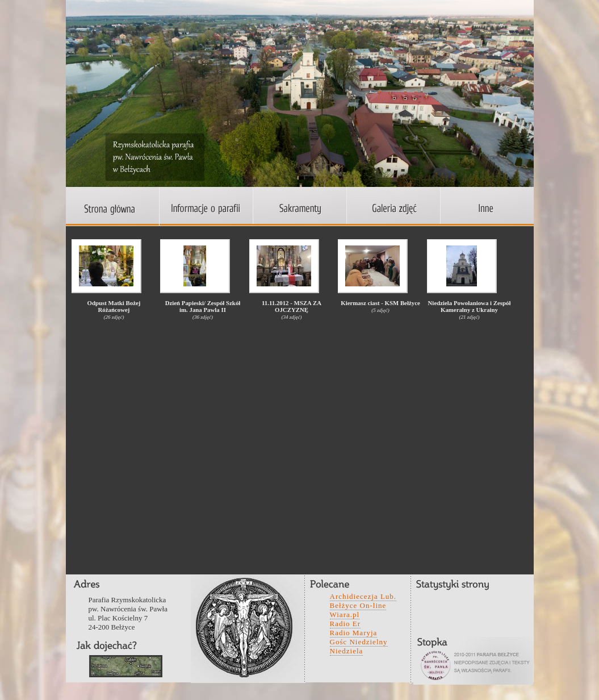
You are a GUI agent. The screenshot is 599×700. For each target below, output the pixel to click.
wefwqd (126, 666)
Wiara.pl (345, 614)
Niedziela (347, 651)
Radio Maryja (354, 633)
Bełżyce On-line (358, 605)
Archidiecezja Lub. (363, 596)
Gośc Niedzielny (359, 642)
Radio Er (345, 624)
